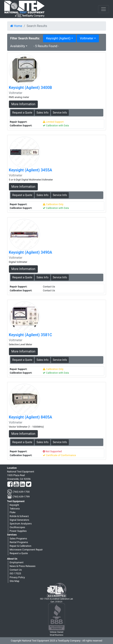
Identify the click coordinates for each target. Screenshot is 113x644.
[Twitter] (29, 484)
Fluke (13, 512)
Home (16, 26)
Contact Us (16, 570)
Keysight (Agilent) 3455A (31, 170)
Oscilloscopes (17, 527)
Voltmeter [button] (87, 38)
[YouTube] (16, 484)
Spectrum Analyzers (21, 524)
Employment (17, 562)
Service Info (60, 113)
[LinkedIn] (22, 484)
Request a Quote (19, 553)
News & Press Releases (23, 566)
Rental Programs (19, 542)
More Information (23, 104)
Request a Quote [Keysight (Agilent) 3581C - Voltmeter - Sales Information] (22, 360)
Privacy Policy (17, 577)
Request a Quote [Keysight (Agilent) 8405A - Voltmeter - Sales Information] (22, 442)
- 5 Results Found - (46, 46)
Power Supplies (18, 531)
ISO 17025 (15, 573)
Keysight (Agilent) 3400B (31, 88)
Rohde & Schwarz (19, 516)
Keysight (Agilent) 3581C (31, 335)
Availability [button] (18, 46)
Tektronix (15, 509)
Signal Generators (19, 520)
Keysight (14, 505)
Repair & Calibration (21, 546)
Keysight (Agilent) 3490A (31, 252)
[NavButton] (104, 9)
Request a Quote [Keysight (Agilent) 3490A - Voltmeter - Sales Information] (22, 277)
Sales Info (42, 113)
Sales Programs (18, 539)
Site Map (15, 581)
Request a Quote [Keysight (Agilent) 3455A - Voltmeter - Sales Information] (22, 195)
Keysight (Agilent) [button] (58, 38)
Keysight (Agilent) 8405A (31, 417)
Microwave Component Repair (26, 550)
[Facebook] (10, 484)
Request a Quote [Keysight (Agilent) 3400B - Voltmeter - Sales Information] (22, 113)
